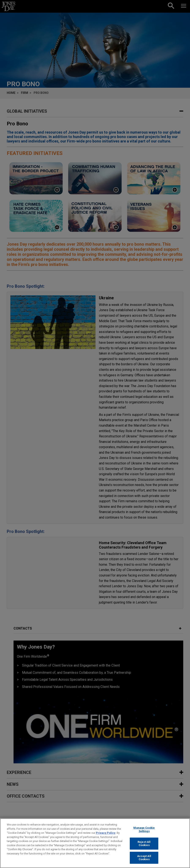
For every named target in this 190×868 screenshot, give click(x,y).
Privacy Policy (106, 833)
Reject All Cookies (144, 844)
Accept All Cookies (144, 858)
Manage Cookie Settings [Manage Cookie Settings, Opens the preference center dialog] (144, 829)
